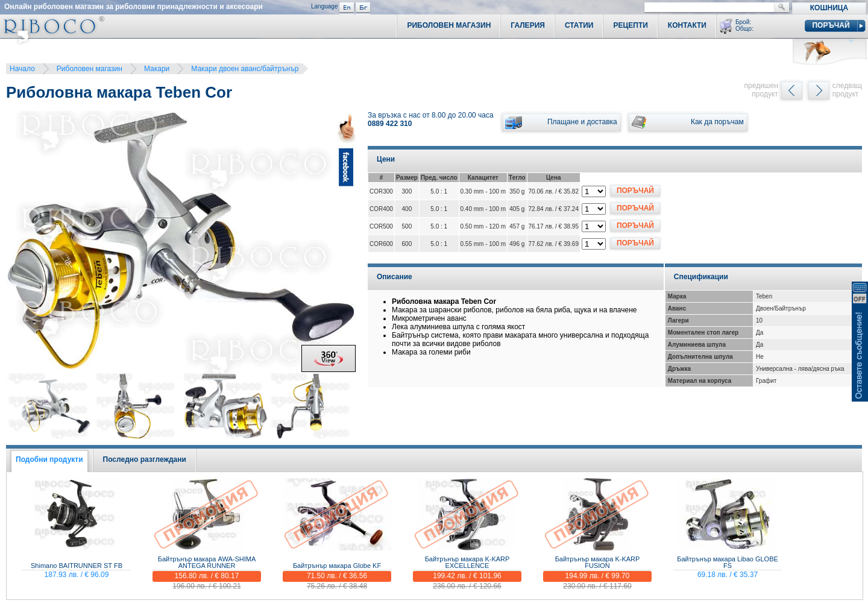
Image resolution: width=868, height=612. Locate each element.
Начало (22, 69)
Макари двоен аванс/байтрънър (245, 69)
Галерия (528, 25)
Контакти (687, 25)
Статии (579, 25)
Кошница (829, 8)
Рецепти (630, 25)
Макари (157, 69)
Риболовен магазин (90, 69)
